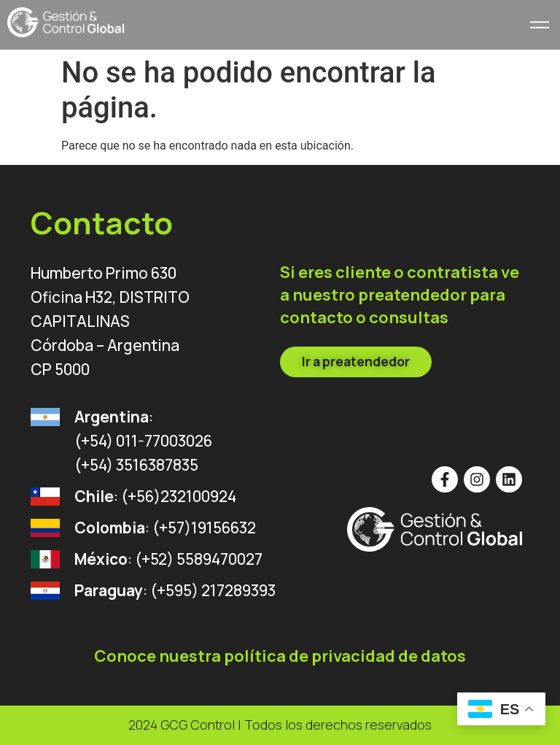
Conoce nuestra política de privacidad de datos (280, 656)
